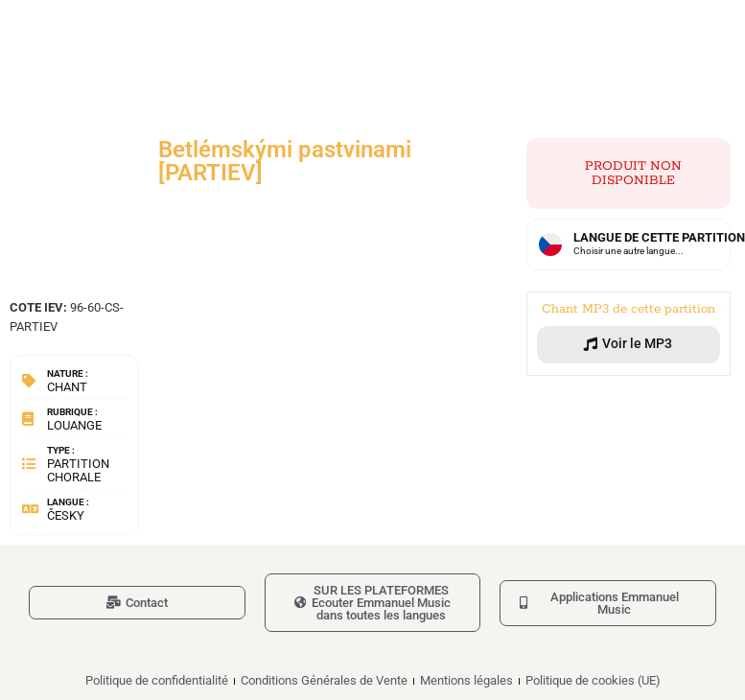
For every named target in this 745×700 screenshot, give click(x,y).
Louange (74, 425)
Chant (67, 387)
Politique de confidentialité (157, 680)
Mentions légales (466, 680)
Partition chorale (78, 470)
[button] (629, 344)
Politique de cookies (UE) (593, 680)
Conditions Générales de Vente (324, 680)
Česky (66, 515)
